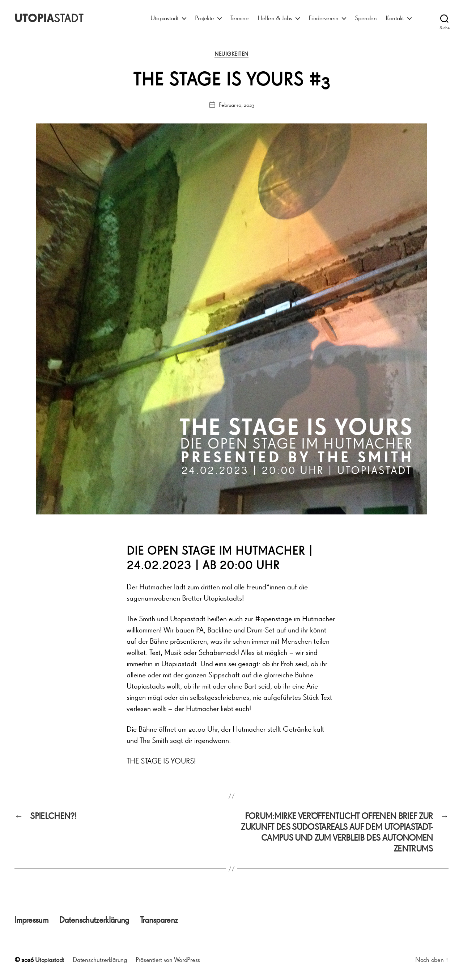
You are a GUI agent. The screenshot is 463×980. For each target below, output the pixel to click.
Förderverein (324, 18)
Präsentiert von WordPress (168, 959)
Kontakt (395, 18)
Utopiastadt (165, 18)
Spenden (366, 18)
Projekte (205, 18)
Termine (240, 18)
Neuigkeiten (231, 54)
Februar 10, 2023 (237, 105)
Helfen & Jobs (275, 18)
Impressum (31, 920)
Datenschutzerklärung (94, 920)
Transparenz (159, 920)
